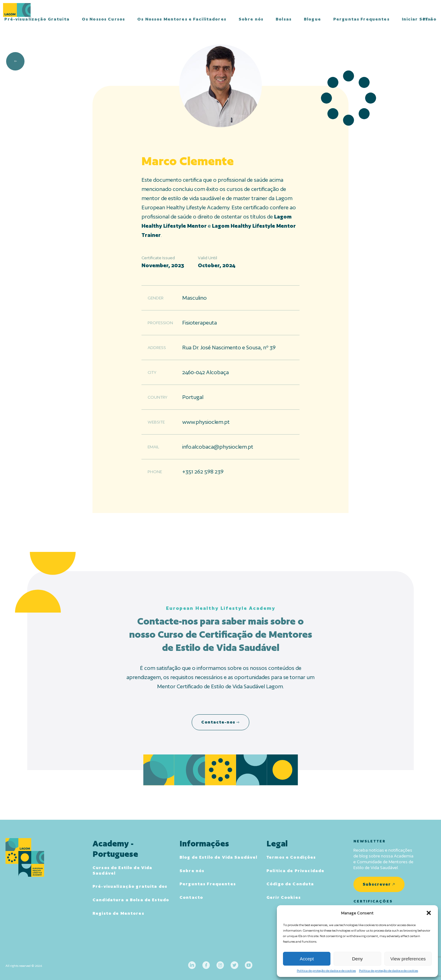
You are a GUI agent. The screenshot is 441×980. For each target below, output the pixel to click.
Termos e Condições (291, 857)
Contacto (191, 897)
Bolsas (284, 19)
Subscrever (377, 884)
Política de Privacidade (295, 871)
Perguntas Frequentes (361, 19)
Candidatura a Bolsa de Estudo (131, 900)
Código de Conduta (290, 884)
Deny (357, 959)
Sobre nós (251, 19)
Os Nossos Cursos (103, 19)
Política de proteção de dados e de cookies (326, 971)
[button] (429, 913)
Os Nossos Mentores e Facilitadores (182, 19)
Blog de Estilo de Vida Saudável (218, 857)
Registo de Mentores (118, 913)
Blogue (312, 19)
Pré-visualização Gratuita (37, 19)
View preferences (408, 959)
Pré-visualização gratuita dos (130, 886)
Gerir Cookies (284, 897)
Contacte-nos (218, 722)
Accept (307, 959)
